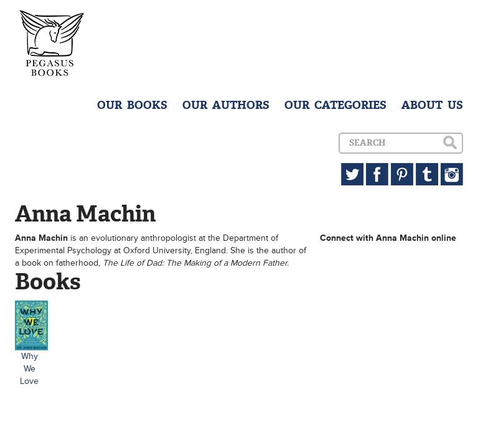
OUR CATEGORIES (335, 105)
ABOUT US (432, 105)
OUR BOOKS (132, 105)
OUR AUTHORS (226, 105)
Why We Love (29, 369)
